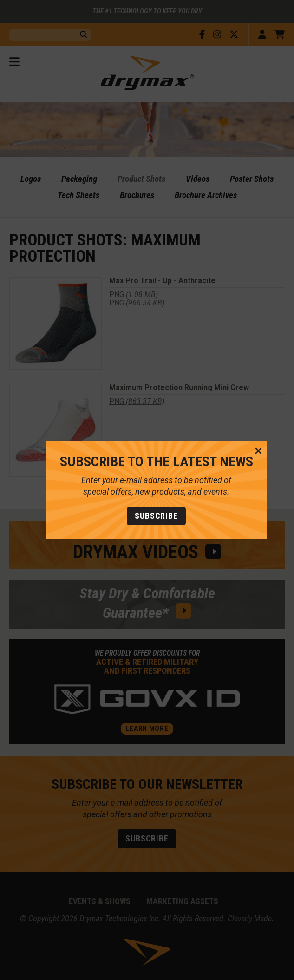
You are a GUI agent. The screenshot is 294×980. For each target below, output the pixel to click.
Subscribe (147, 516)
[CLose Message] (249, 451)
